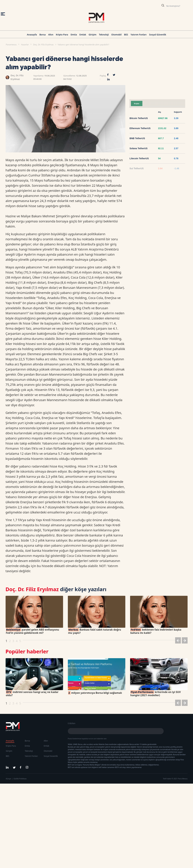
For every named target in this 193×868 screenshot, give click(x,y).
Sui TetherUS (137, 168)
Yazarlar (25, 45)
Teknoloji (104, 35)
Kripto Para (62, 35)
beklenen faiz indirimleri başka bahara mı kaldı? (156, 631)
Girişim (92, 35)
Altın (51, 35)
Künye (8, 779)
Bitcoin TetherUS (139, 118)
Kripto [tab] (137, 104)
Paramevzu (11, 45)
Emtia (74, 35)
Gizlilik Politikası (20, 779)
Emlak (83, 35)
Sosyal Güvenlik (158, 35)
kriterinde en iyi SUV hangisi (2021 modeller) (156, 694)
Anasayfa (32, 35)
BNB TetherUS (137, 138)
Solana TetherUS (139, 148)
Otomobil (116, 35)
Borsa (43, 35)
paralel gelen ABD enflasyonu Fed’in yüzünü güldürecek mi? (32, 631)
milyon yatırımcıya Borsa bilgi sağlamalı (95, 693)
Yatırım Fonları (139, 35)
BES (126, 35)
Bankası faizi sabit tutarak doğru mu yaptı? (95, 631)
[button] (178, 641)
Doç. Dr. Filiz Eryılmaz (43, 45)
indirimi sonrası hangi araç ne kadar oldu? (32, 694)
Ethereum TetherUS (140, 128)
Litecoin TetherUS (139, 158)
